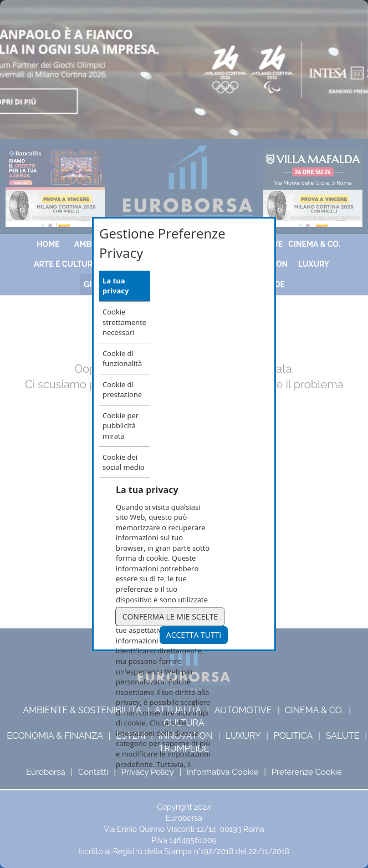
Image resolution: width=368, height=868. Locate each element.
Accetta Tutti (194, 635)
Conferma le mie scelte (170, 616)
